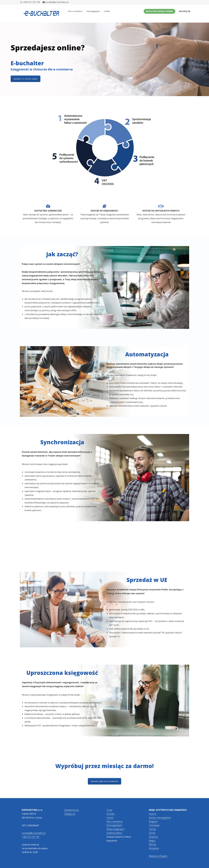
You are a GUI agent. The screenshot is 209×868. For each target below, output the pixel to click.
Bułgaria (153, 821)
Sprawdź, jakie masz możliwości (104, 781)
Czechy (152, 829)
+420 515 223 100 (30, 2)
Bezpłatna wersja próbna (159, 11)
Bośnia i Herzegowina (160, 818)
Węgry (152, 841)
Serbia (152, 833)
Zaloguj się (184, 11)
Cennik (107, 11)
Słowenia (153, 837)
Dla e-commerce (75, 11)
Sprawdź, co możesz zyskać (26, 79)
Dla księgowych (93, 11)
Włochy (152, 844)
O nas (109, 810)
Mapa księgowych (115, 829)
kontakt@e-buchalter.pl (56, 2)
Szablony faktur (114, 833)
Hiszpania (154, 848)
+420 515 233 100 (31, 837)
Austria (152, 814)
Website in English (158, 856)
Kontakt (110, 814)
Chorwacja (154, 825)
